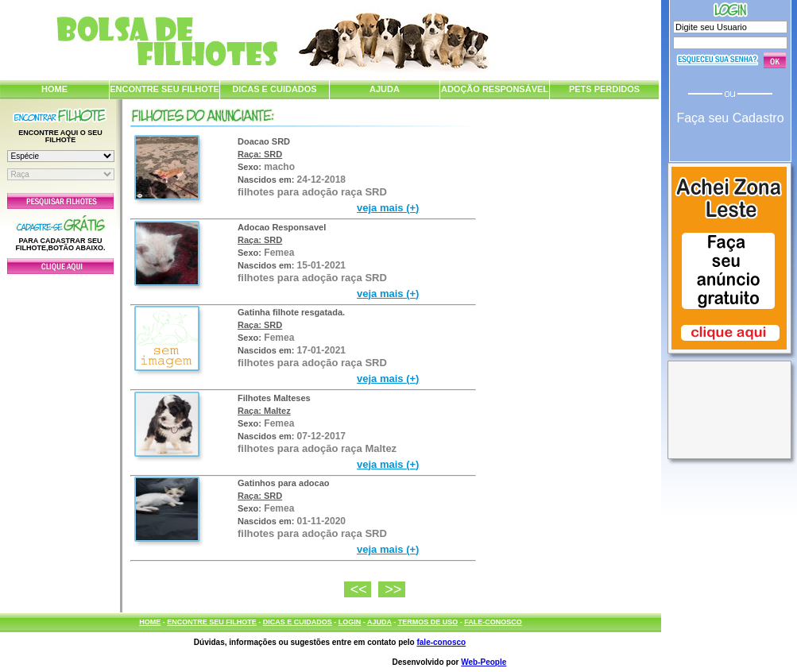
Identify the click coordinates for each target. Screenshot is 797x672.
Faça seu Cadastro (730, 118)
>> (395, 589)
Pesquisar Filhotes (60, 201)
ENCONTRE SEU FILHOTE (164, 89)
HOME (54, 89)
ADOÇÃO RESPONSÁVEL (495, 89)
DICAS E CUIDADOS (274, 89)
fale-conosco (441, 642)
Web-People (484, 662)
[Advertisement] (60, 439)
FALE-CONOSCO (493, 622)
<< (361, 589)
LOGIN (350, 622)
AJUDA (385, 89)
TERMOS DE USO (428, 622)
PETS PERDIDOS (604, 89)
